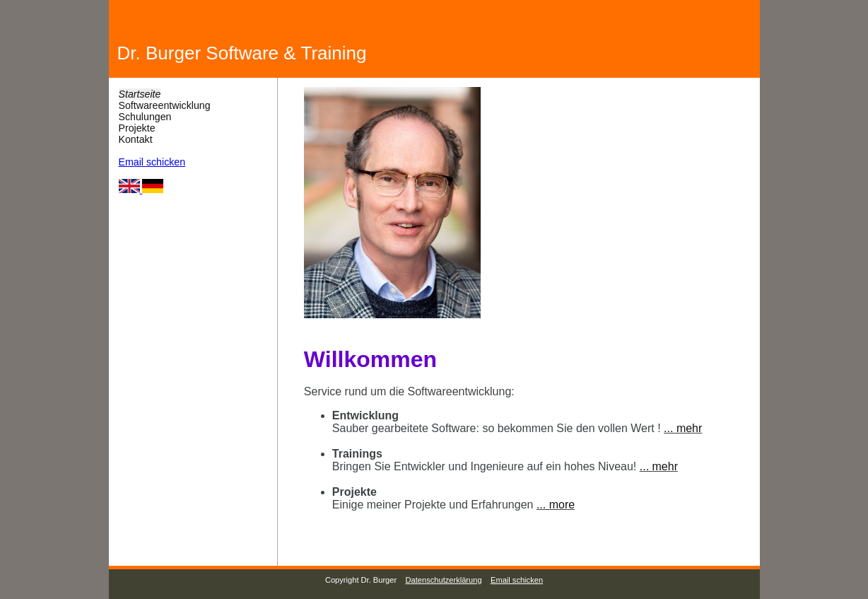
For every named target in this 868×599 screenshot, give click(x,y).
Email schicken (152, 162)
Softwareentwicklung (165, 105)
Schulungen (145, 117)
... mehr (683, 428)
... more (556, 505)
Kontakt (136, 139)
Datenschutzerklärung (444, 580)
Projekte (137, 128)
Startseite (140, 94)
